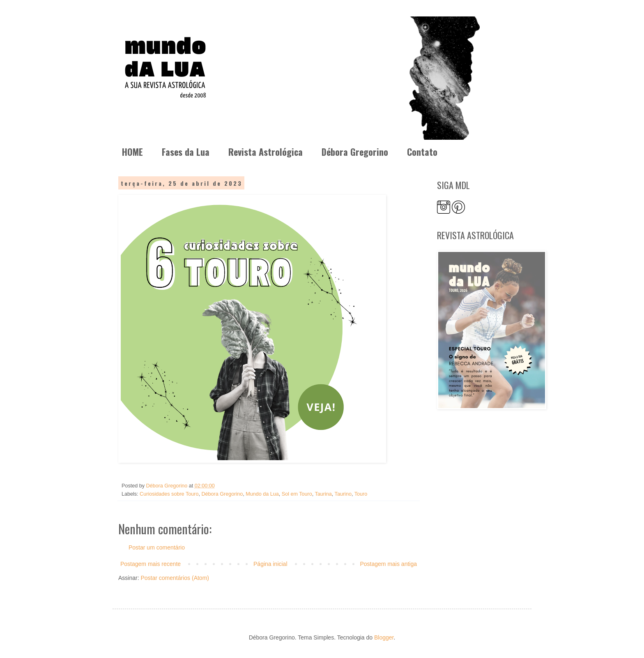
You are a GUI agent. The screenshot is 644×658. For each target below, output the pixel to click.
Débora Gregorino (355, 152)
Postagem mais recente (151, 564)
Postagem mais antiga (388, 564)
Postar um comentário (157, 547)
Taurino (343, 494)
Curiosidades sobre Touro (169, 494)
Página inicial (270, 564)
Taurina (323, 494)
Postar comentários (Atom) (175, 578)
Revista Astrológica (266, 152)
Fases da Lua (186, 152)
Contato (422, 152)
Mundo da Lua (262, 494)
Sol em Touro (297, 494)
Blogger (384, 637)
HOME (132, 152)
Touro (361, 494)
